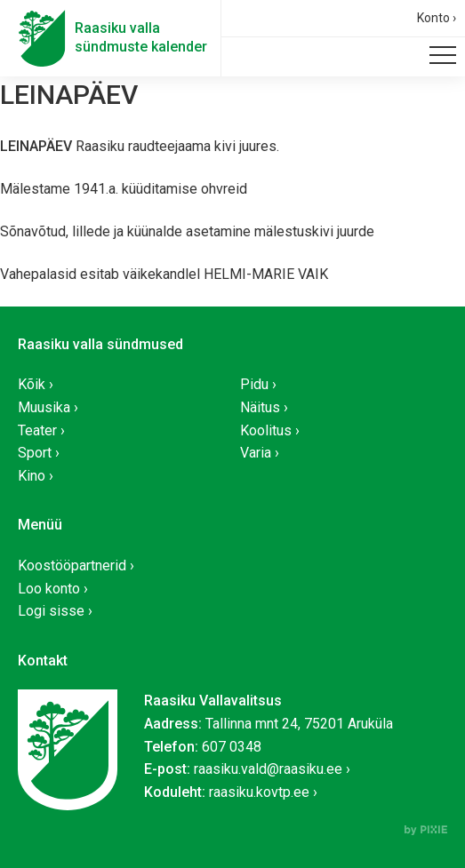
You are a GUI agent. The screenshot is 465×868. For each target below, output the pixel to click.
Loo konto (49, 589)
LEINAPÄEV (69, 95)
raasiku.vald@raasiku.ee (268, 769)
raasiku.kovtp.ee (259, 792)
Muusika (44, 407)
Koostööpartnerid (72, 565)
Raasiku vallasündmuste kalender (141, 37)
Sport (35, 453)
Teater (37, 430)
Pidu (254, 384)
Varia (256, 453)
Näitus (260, 407)
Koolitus (266, 430)
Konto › (437, 18)
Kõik (32, 384)
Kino (32, 476)
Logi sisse (51, 611)
